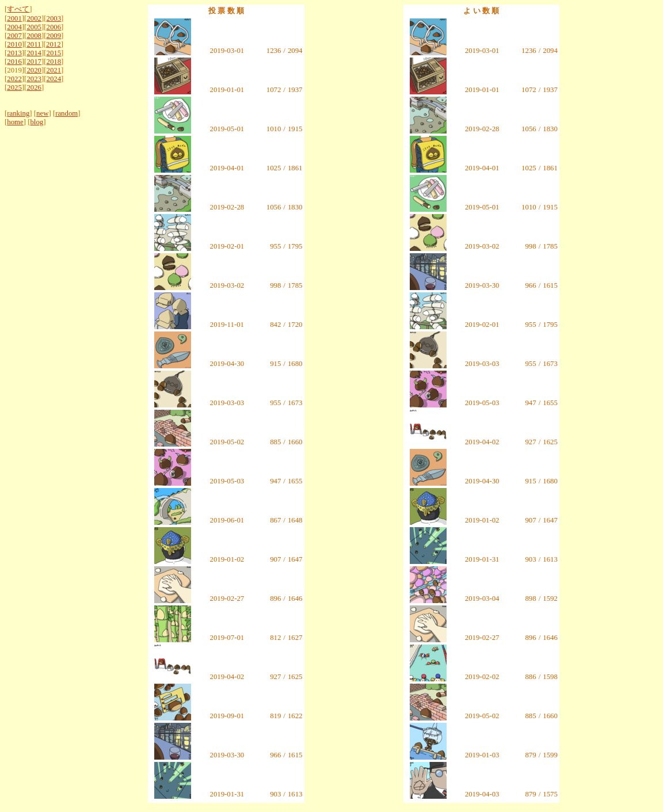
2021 (54, 70)
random (66, 113)
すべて (18, 9)
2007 (14, 36)
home (15, 122)
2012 (54, 44)
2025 (14, 87)
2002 (34, 18)
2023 (34, 79)
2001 (14, 18)
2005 (34, 27)
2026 (34, 87)
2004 (14, 27)
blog (37, 122)
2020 (34, 70)
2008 (34, 36)
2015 (54, 53)
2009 (54, 36)
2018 (54, 62)
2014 (34, 53)
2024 (54, 79)
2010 (14, 44)
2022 (14, 79)
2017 (34, 62)
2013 (14, 53)
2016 (14, 62)
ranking (18, 113)
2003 (54, 18)
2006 (54, 27)
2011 (34, 44)
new (42, 113)
